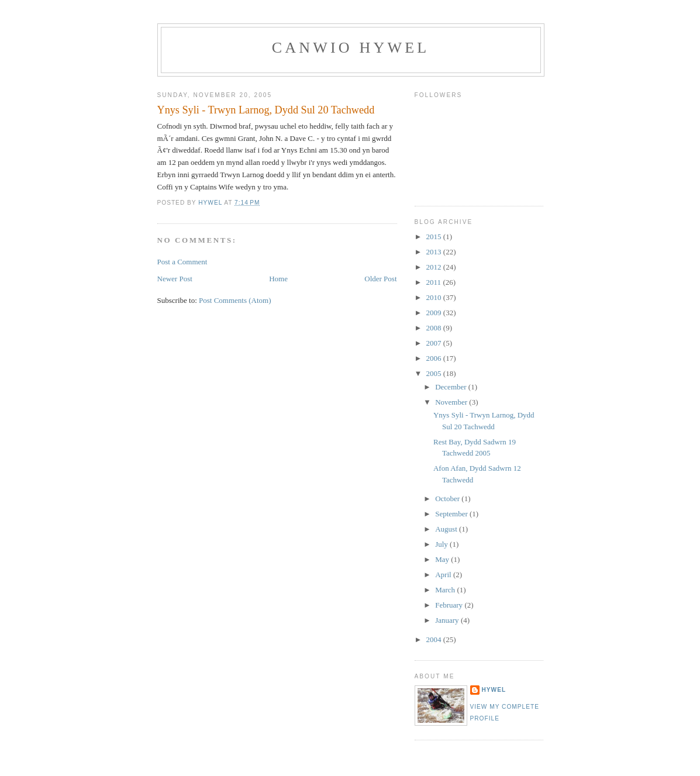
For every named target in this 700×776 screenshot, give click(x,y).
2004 (435, 639)
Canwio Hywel (351, 48)
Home (278, 279)
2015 (435, 237)
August (447, 529)
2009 (435, 313)
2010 (435, 297)
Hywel (494, 690)
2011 (435, 282)
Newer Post (175, 279)
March (446, 590)
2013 (435, 252)
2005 (435, 373)
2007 (435, 343)
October (448, 499)
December (452, 387)
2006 (435, 358)
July (442, 544)
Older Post (380, 279)
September (452, 514)
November (452, 402)
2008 (435, 328)
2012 (435, 267)
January (448, 620)
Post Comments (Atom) (235, 300)
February (450, 605)
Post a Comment (182, 262)
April (444, 575)
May (443, 559)
